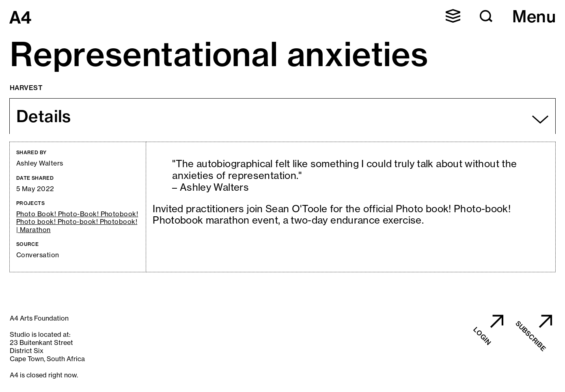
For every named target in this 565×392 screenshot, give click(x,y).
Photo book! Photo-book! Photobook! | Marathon (77, 226)
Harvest (26, 88)
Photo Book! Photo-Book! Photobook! (77, 214)
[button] (453, 16)
